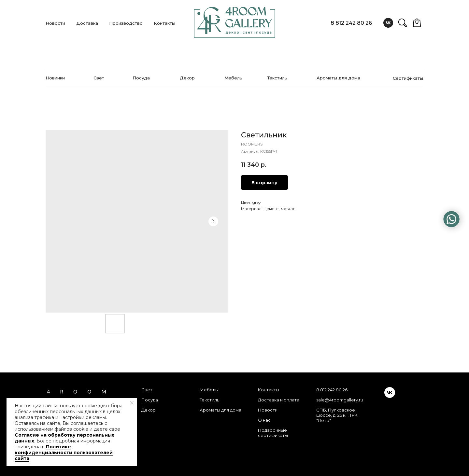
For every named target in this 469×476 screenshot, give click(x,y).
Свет (147, 390)
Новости (55, 23)
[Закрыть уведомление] (132, 403)
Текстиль (209, 400)
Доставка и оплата (279, 400)
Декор (149, 410)
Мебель (209, 390)
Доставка (87, 23)
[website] (403, 23)
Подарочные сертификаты (273, 433)
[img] (451, 219)
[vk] (388, 23)
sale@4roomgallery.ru (340, 400)
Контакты (164, 23)
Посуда (150, 400)
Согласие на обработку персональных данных (64, 438)
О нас (264, 420)
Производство (126, 23)
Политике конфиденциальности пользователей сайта (64, 453)
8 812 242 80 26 (351, 23)
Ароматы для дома (220, 410)
